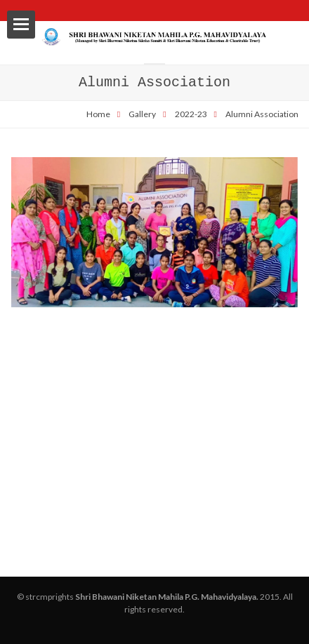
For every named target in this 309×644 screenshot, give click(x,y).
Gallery (142, 114)
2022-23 (191, 114)
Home (98, 114)
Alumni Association (262, 114)
